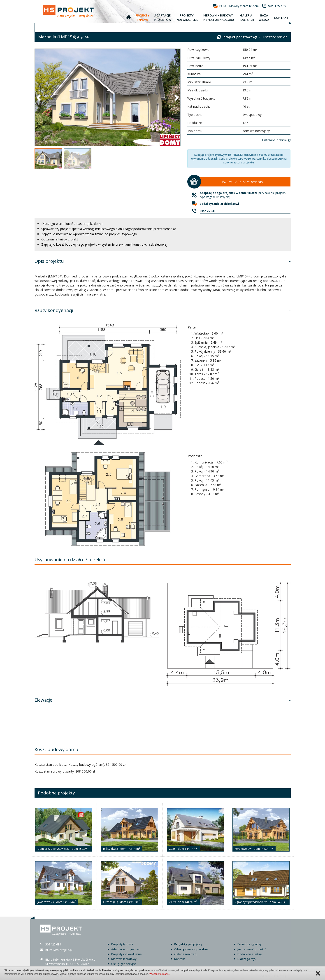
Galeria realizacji (186, 954)
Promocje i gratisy (250, 944)
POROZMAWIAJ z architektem (239, 6)
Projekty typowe (122, 944)
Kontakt (180, 959)
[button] (39, 97)
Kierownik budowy (124, 959)
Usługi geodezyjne (124, 964)
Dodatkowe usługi (250, 954)
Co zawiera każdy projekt (60, 239)
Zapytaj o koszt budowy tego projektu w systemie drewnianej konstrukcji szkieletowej (104, 244)
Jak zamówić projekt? (252, 949)
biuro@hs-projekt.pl (59, 950)
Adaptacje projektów (125, 949)
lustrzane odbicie (275, 37)
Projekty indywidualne (127, 954)
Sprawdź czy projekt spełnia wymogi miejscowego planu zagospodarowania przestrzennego (109, 229)
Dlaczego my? (247, 959)
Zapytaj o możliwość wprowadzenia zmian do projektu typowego (89, 234)
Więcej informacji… (160, 974)
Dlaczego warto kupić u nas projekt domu (72, 224)
